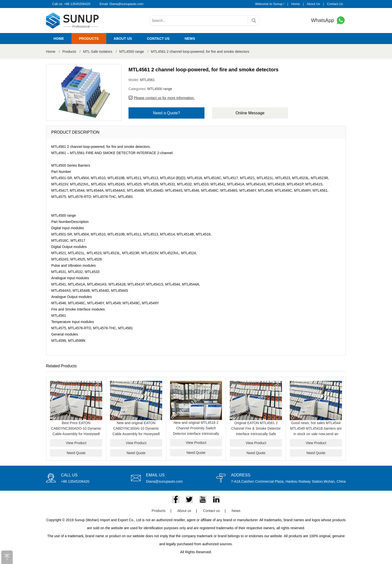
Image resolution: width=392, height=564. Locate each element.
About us (123, 39)
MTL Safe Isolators (98, 52)
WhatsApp (328, 20)
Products (89, 39)
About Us (313, 4)
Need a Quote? (167, 113)
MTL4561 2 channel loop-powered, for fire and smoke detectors (200, 52)
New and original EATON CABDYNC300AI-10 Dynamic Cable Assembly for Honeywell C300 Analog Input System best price (136, 434)
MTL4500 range (132, 52)
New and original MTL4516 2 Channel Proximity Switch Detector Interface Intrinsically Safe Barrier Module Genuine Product (196, 434)
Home (296, 4)
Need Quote (76, 453)
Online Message (250, 113)
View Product (76, 443)
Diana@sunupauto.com (126, 4)
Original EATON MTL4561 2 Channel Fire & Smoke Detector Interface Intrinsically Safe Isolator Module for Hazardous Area (256, 434)
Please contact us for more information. (164, 98)
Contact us (158, 39)
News (190, 39)
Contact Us (335, 4)
